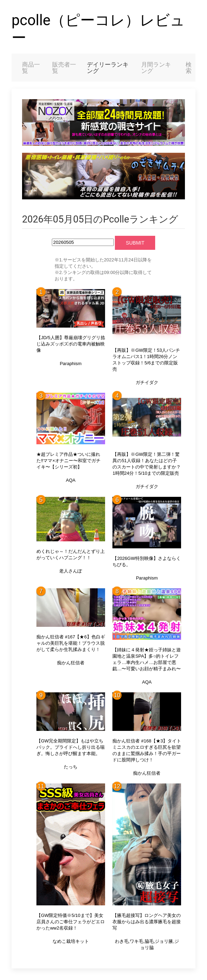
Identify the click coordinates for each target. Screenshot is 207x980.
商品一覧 (31, 68)
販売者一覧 (64, 68)
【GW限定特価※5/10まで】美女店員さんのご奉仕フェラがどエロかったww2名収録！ (71, 922)
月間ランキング (156, 68)
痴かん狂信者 (71, 663)
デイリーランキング (108, 68)
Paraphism (71, 364)
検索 (189, 68)
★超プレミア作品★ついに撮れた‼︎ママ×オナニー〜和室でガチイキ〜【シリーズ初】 (68, 461)
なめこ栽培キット (71, 941)
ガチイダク (147, 382)
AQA (71, 480)
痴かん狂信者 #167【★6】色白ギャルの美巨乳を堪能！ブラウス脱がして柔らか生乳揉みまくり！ (71, 643)
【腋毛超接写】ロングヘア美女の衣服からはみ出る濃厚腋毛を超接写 (147, 922)
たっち (71, 767)
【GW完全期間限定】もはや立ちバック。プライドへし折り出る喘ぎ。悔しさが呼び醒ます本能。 (71, 747)
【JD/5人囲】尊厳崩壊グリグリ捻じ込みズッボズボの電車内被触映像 (71, 344)
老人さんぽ (71, 571)
